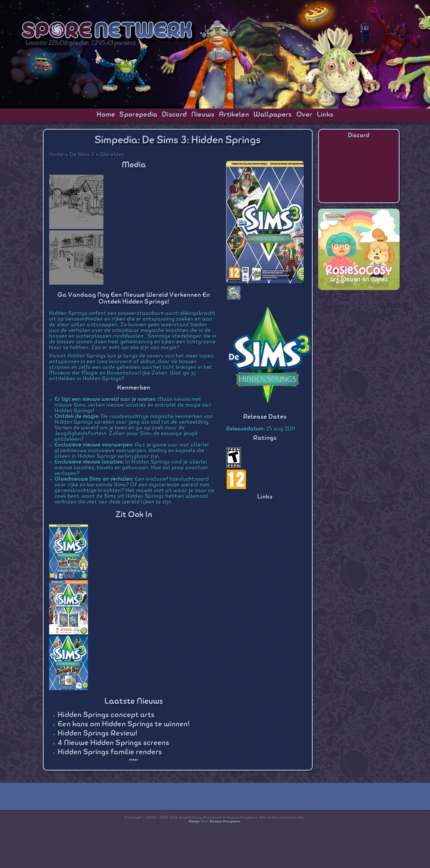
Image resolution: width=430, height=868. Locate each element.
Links (325, 115)
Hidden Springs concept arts (106, 715)
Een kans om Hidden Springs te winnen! (124, 724)
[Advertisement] (359, 329)
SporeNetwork (108, 31)
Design (194, 821)
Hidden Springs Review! (97, 734)
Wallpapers (273, 115)
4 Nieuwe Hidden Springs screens (114, 743)
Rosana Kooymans (225, 821)
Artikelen (234, 115)
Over (304, 115)
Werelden (113, 155)
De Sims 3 (82, 155)
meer (134, 760)
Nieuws (203, 115)
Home (106, 115)
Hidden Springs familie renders (110, 752)
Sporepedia (138, 115)
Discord (174, 115)
